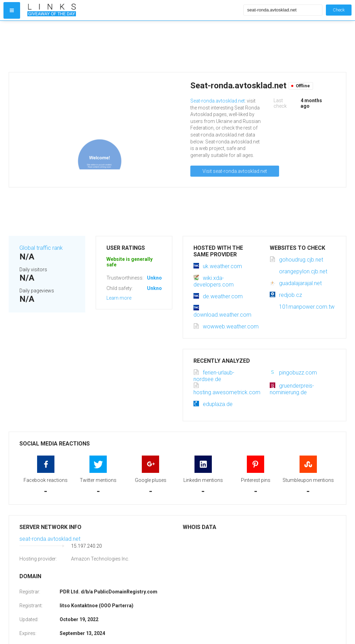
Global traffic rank (41, 248)
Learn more (119, 298)
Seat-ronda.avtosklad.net (218, 101)
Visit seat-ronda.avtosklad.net (235, 171)
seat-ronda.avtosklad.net (50, 539)
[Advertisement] (134, 46)
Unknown (158, 278)
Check (339, 10)
